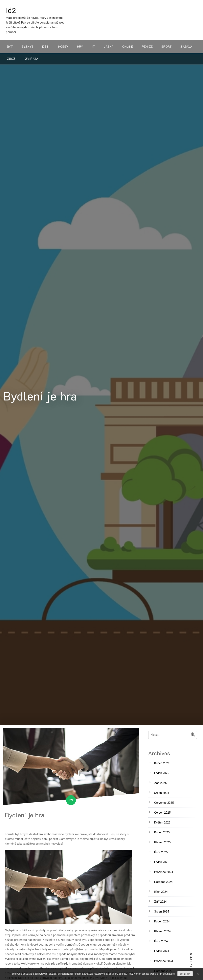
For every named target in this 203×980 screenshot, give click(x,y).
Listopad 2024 (163, 882)
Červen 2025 (162, 813)
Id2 (11, 11)
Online (128, 46)
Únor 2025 (161, 852)
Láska (109, 46)
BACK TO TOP (191, 964)
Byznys (28, 46)
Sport (167, 46)
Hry (80, 46)
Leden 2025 (162, 862)
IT (93, 46)
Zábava (186, 46)
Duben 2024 (162, 921)
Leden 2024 (162, 951)
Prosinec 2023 (164, 961)
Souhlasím (185, 974)
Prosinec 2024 (164, 872)
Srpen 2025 (162, 793)
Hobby (63, 46)
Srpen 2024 (162, 912)
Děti (46, 46)
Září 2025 (160, 783)
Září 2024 (160, 902)
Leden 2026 (162, 773)
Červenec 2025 (164, 803)
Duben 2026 (162, 763)
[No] (198, 974)
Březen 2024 (162, 931)
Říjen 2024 (161, 892)
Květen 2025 (162, 823)
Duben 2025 (162, 832)
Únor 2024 (161, 941)
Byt (10, 46)
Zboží (12, 58)
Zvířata (32, 58)
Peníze (147, 46)
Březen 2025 (162, 842)
